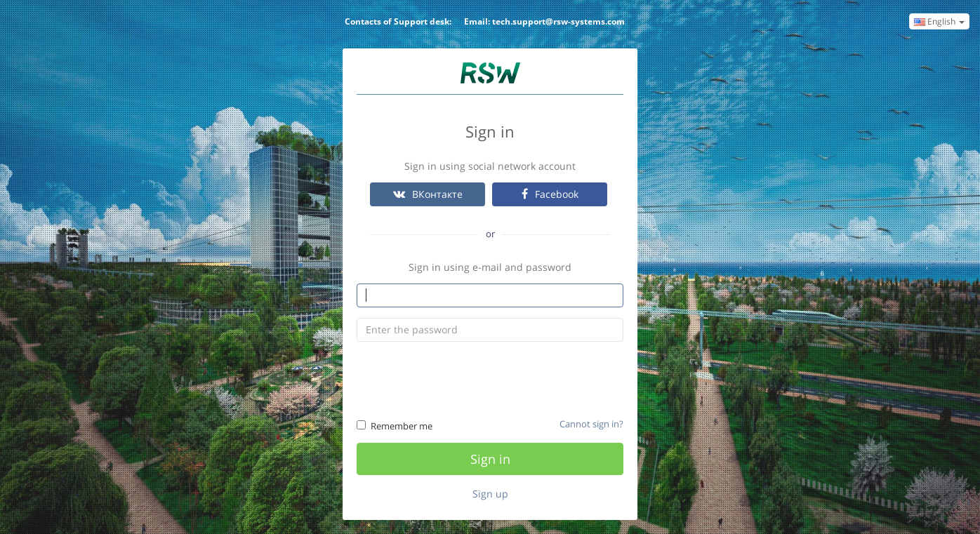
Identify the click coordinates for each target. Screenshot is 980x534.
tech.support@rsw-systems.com (558, 21)
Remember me (395, 426)
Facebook (550, 194)
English (939, 21)
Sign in (490, 459)
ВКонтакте (428, 194)
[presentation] (491, 380)
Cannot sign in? (591, 424)
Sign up (490, 494)
